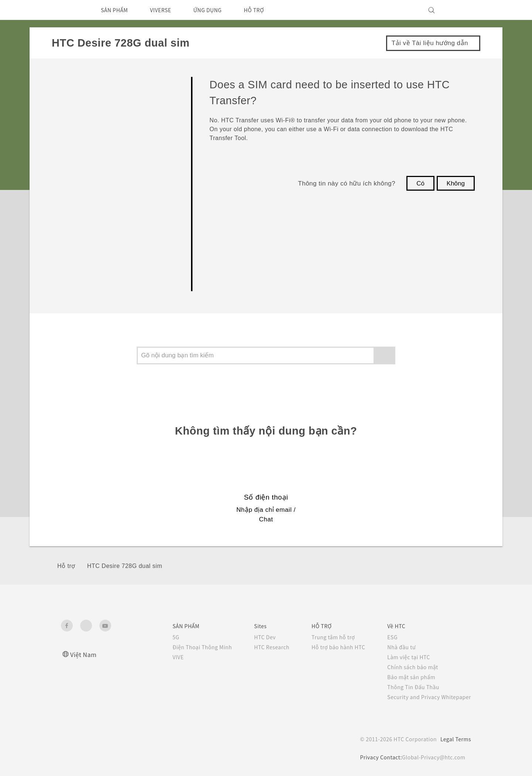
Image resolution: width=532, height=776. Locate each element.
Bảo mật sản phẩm (407, 677)
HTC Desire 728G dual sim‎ (125, 566)
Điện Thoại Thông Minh (185, 647)
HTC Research (259, 647)
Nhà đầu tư (396, 647)
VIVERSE (168, 10)
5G (157, 637)
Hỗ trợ (66, 566)
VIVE (161, 657)
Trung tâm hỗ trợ (324, 637)
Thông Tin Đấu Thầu (408, 687)
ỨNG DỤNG (219, 10)
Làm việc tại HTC (404, 657)
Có (420, 183)
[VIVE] (461, 10)
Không (456, 183)
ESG (387, 637)
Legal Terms (454, 739)
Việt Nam (84, 654)
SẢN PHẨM (117, 10)
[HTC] (70, 10)
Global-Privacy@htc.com (432, 757)
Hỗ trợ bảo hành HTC (330, 647)
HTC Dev (251, 637)
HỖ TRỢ (269, 10)
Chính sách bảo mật (408, 667)
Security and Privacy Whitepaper (426, 697)
